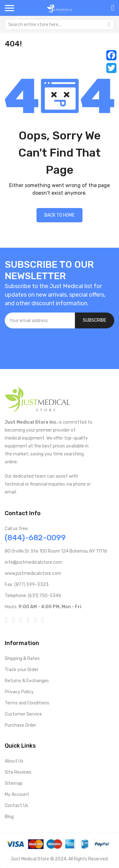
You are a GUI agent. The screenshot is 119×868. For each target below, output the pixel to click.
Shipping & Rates (22, 659)
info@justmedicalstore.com (33, 562)
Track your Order (22, 670)
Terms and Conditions (27, 703)
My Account (17, 794)
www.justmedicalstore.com (33, 573)
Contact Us (17, 806)
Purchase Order (20, 725)
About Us (14, 761)
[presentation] (53, 346)
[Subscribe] (95, 320)
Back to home (60, 215)
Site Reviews (18, 772)
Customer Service (23, 714)
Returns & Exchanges (27, 681)
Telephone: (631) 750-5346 (33, 596)
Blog (9, 817)
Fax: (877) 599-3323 (27, 585)
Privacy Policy (19, 692)
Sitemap (14, 783)
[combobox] (60, 24)
